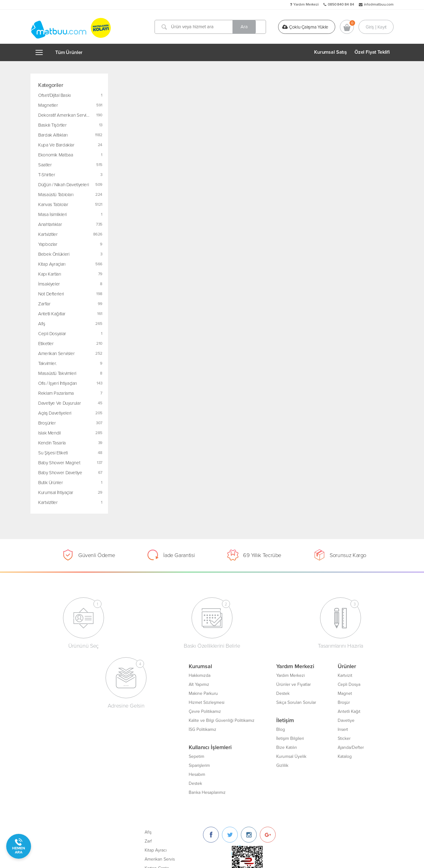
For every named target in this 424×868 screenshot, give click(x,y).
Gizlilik (140, 765)
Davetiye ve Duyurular (59, 403)
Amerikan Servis (258, 702)
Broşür (201, 702)
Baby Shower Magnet (59, 463)
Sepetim (54, 756)
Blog (138, 729)
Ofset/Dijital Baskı (54, 95)
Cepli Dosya (207, 684)
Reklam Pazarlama (56, 393)
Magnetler (48, 105)
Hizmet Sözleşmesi (64, 702)
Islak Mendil (50, 433)
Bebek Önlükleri (54, 254)
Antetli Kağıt (207, 711)
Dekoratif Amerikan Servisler (66, 115)
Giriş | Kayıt (376, 27)
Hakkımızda (57, 675)
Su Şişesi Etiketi (53, 453)
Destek (53, 783)
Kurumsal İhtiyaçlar (56, 492)
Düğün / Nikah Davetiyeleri (63, 185)
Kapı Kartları (50, 274)
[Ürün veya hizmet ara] (211, 27)
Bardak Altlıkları (53, 135)
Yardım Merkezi (306, 4)
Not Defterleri (51, 294)
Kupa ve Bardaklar (56, 145)
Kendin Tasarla (52, 443)
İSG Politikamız (60, 729)
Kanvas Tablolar (53, 205)
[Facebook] (309, 677)
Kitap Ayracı (254, 693)
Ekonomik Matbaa (56, 155)
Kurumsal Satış (331, 52)
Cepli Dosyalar (52, 334)
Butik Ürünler (50, 483)
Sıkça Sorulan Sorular (154, 702)
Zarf (247, 684)
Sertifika (250, 720)
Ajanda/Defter (208, 747)
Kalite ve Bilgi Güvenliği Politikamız (79, 720)
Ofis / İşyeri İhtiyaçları (58, 383)
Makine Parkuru (61, 693)
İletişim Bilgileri (148, 738)
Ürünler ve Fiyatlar (151, 684)
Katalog (202, 756)
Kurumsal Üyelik (149, 756)
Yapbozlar (48, 244)
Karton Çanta (255, 711)
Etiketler (46, 344)
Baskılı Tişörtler (52, 125)
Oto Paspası (254, 747)
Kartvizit (203, 675)
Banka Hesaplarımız (65, 792)
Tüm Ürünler (69, 52)
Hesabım (54, 774)
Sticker (202, 738)
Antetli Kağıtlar (52, 314)
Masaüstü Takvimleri (57, 373)
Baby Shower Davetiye (60, 473)
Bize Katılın (144, 747)
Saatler (45, 165)
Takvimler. (47, 363)
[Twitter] (328, 677)
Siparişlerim (57, 765)
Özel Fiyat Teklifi (372, 52)
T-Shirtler (47, 175)
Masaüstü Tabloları (56, 195)
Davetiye (204, 720)
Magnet (202, 693)
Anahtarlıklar (50, 224)
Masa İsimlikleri (52, 214)
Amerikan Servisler (56, 353)
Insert (200, 729)
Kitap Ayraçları (52, 264)
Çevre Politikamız (62, 711)
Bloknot (250, 729)
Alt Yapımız (56, 684)
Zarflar (44, 304)
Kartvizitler (48, 234)
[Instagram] (347, 677)
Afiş (42, 324)
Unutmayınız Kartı (259, 738)
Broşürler (47, 423)
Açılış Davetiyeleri (55, 413)
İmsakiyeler (49, 284)
